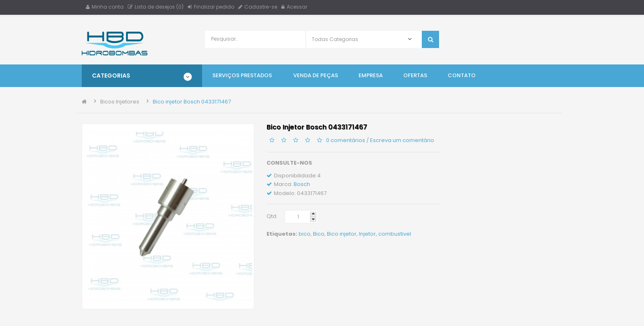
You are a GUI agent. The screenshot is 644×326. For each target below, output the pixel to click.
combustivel (395, 234)
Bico (319, 234)
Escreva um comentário (402, 140)
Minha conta (105, 7)
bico (305, 234)
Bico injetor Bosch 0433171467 (192, 102)
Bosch (302, 184)
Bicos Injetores (120, 102)
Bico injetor (342, 234)
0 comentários (346, 140)
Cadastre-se (258, 7)
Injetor (367, 234)
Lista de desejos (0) (156, 7)
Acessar (294, 7)
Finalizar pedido (211, 7)
